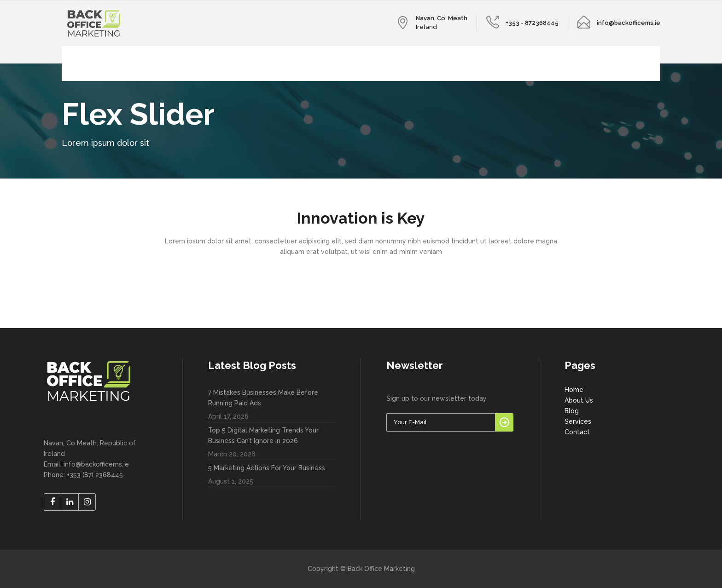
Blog (572, 411)
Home (574, 390)
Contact (577, 432)
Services (578, 421)
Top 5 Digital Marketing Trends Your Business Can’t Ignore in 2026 (263, 435)
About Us (579, 400)
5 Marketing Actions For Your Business (267, 468)
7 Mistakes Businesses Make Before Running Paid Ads (263, 398)
